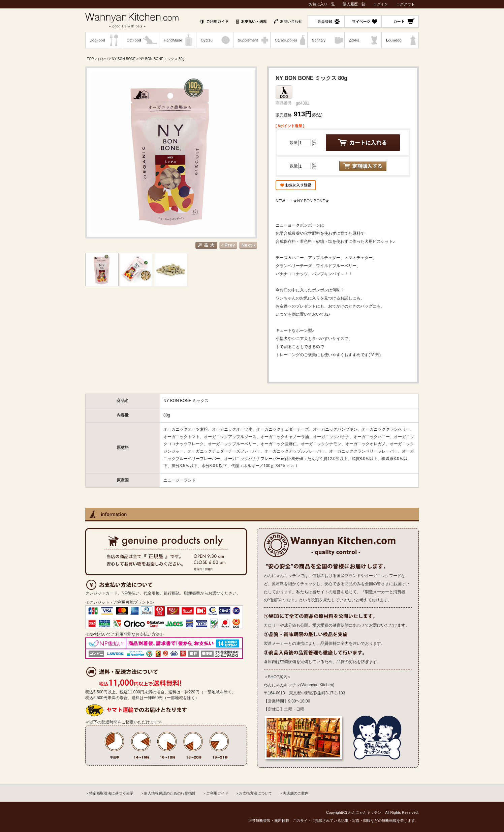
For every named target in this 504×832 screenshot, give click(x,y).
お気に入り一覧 (322, 4)
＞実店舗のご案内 (294, 793)
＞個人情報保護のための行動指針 (168, 793)
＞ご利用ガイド (215, 793)
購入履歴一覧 (354, 4)
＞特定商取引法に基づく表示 (109, 793)
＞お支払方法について (254, 793)
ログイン (381, 4)
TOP (90, 59)
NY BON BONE (124, 59)
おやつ (103, 59)
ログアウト (405, 4)
